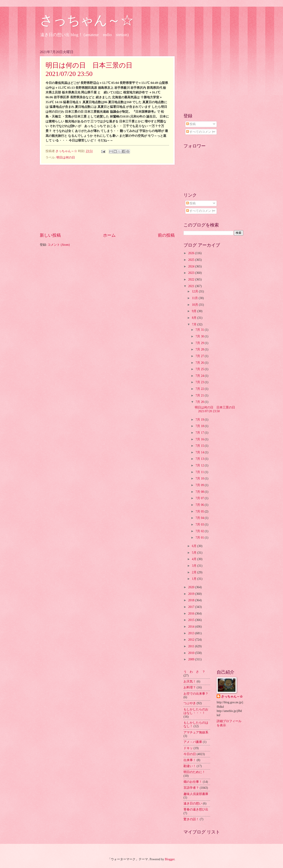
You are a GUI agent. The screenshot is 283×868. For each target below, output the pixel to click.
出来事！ (190, 760)
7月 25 (200, 369)
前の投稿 (166, 235)
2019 (192, 594)
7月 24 (200, 376)
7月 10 (200, 478)
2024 (192, 266)
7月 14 (200, 452)
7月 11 (200, 472)
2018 (192, 600)
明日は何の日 (66, 158)
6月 (195, 546)
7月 (195, 324)
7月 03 (200, 525)
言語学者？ (191, 788)
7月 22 (200, 389)
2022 (192, 279)
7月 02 (200, 531)
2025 (192, 260)
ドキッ (188, 748)
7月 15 (200, 446)
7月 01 (200, 538)
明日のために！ (194, 772)
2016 (192, 614)
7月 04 (200, 518)
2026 (192, 253)
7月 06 (200, 505)
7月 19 (200, 420)
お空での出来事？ (196, 694)
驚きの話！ (191, 819)
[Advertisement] (107, 199)
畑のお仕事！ (193, 782)
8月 (195, 318)
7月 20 (200, 402)
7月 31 (200, 330)
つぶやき (190, 703)
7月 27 (200, 356)
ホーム (109, 235)
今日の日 (190, 754)
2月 (195, 572)
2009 (192, 659)
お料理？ (190, 687)
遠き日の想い (193, 803)
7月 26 (200, 363)
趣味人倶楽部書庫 (196, 794)
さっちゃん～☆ (87, 20)
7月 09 (200, 485)
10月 (195, 305)
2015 (192, 620)
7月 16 (200, 439)
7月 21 (200, 395)
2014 (192, 627)
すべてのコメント (200, 132)
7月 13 (200, 459)
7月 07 (200, 498)
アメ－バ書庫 (193, 742)
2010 (192, 653)
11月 (195, 298)
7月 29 (200, 343)
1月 (195, 579)
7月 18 (200, 426)
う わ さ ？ (194, 672)
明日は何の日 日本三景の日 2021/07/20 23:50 (216, 409)
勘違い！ (190, 766)
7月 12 (200, 465)
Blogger (170, 859)
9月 (195, 311)
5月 (195, 553)
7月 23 (200, 382)
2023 (192, 273)
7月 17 (200, 433)
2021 (192, 286)
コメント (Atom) (59, 245)
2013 (192, 633)
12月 (195, 291)
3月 (195, 566)
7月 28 (200, 349)
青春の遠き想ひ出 (196, 809)
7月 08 (200, 492)
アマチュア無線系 (196, 732)
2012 (192, 640)
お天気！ (190, 681)
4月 (195, 559)
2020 (192, 587)
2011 (192, 646)
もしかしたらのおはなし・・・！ (196, 711)
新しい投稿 (50, 235)
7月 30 (200, 336)
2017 (192, 607)
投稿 (191, 124)
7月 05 (200, 511)
